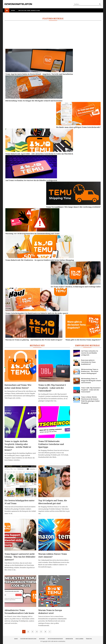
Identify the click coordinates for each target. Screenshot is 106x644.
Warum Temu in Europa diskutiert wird (50, 612)
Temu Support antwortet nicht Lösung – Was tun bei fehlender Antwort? (20, 557)
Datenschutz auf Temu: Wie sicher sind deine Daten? (18, 386)
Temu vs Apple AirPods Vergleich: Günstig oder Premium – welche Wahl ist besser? (18, 446)
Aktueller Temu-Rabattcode (29, 10)
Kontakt (42, 639)
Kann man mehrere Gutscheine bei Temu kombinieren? (88, 362)
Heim (16, 639)
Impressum (69, 639)
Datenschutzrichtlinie (28, 639)
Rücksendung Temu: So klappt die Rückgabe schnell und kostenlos (91, 381)
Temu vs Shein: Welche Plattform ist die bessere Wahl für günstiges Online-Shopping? (91, 400)
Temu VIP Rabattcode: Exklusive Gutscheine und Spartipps (51, 444)
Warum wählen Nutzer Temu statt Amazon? (53, 555)
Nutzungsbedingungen (55, 639)
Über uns (89, 639)
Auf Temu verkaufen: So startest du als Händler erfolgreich (90, 353)
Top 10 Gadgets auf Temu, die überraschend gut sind (53, 502)
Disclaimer (79, 639)
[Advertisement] (53, 35)
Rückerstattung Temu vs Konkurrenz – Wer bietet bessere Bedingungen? (90, 371)
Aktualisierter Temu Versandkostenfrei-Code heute (19, 612)
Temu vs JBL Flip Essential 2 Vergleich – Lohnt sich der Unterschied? (52, 388)
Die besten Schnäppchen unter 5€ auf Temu (20, 502)
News (13, 10)
